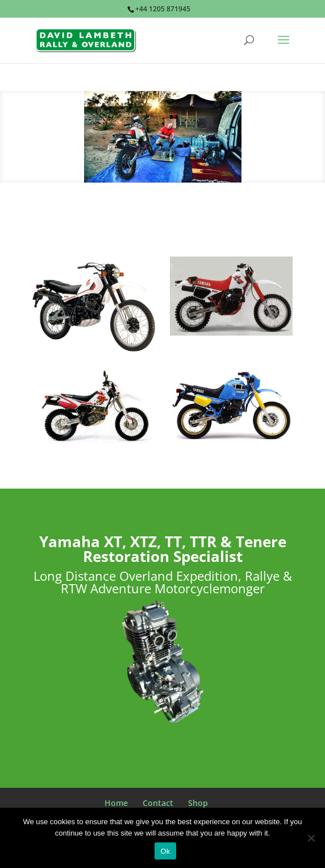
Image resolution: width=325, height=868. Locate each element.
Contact (158, 803)
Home (116, 803)
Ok (165, 851)
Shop (198, 803)
